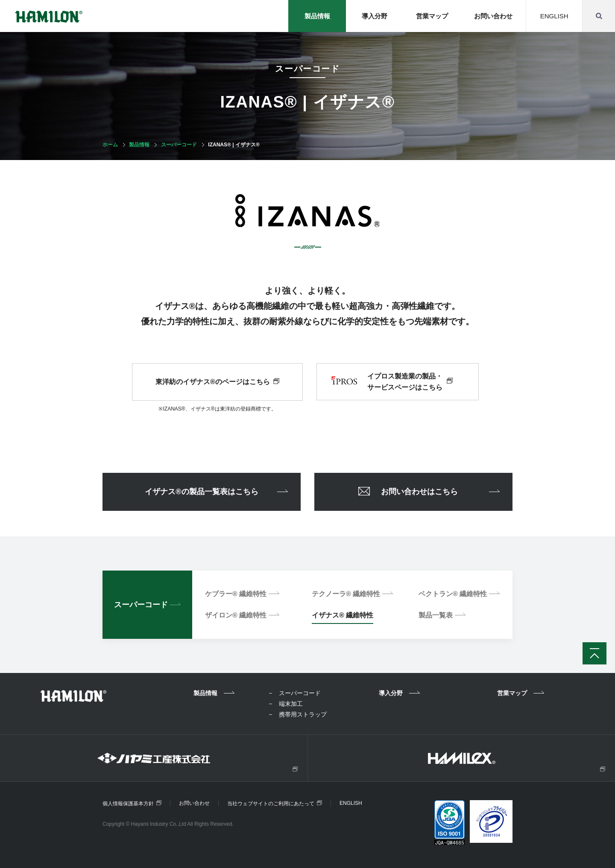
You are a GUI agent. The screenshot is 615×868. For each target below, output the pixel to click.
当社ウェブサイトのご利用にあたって (275, 803)
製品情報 (139, 145)
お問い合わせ (492, 16)
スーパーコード (179, 145)
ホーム (110, 145)
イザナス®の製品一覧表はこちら (216, 492)
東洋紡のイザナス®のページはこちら (217, 382)
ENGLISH (554, 16)
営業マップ (431, 16)
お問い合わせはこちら (429, 493)
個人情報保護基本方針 (132, 803)
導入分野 (372, 16)
